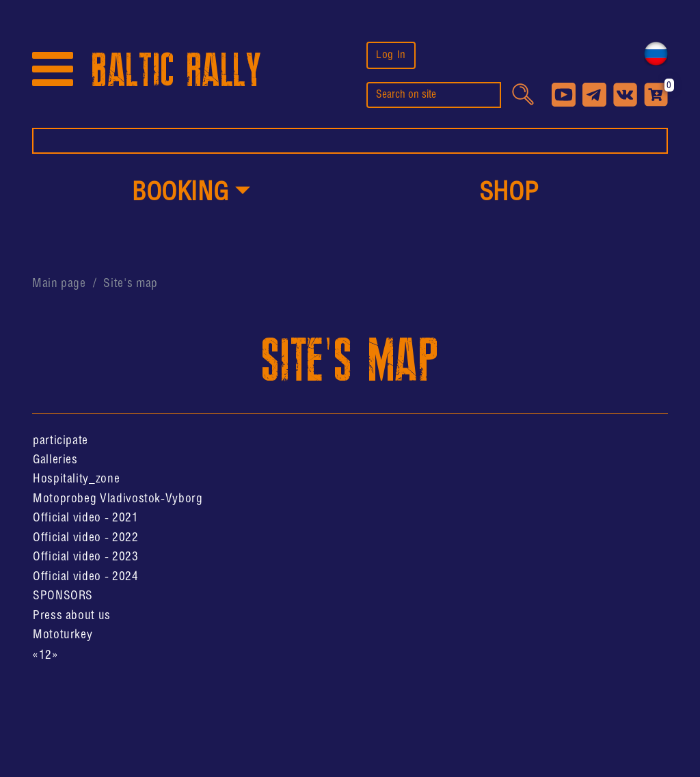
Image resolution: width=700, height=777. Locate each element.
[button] (191, 194)
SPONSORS (63, 596)
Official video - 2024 (85, 577)
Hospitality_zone (76, 479)
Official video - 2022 (85, 538)
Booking (180, 193)
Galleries (55, 460)
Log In (391, 55)
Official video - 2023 (85, 557)
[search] (434, 95)
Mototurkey (63, 635)
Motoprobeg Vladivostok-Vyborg (118, 499)
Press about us (72, 616)
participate (60, 441)
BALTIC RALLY (176, 71)
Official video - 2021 (85, 518)
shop (509, 193)
